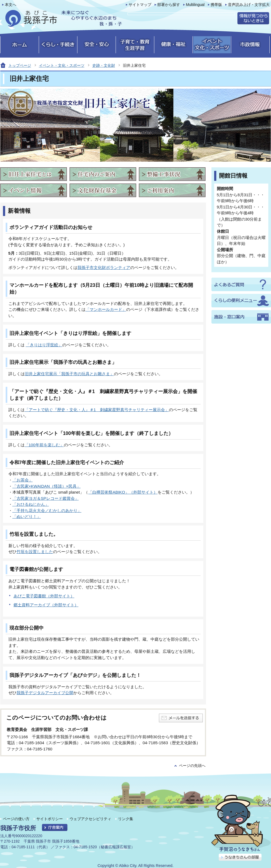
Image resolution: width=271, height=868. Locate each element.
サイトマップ (140, 5)
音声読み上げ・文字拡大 (249, 5)
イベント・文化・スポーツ (62, 65)
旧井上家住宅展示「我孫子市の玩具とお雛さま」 (69, 374)
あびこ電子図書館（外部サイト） (44, 596)
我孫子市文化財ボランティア (104, 267)
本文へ (11, 5)
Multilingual (195, 5)
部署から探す (169, 5)
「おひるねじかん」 (31, 504)
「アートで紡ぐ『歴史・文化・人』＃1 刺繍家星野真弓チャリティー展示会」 (97, 410)
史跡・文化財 (104, 65)
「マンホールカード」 (106, 309)
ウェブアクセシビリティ (90, 819)
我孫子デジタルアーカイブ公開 (45, 693)
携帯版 (216, 5)
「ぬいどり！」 (27, 516)
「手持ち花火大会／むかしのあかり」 (47, 511)
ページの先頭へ (192, 766)
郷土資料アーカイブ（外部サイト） (46, 605)
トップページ (20, 65)
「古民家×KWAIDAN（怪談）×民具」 (47, 486)
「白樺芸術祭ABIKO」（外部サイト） (123, 492)
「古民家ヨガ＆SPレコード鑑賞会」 (46, 498)
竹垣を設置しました (35, 552)
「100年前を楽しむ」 (44, 445)
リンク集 (126, 819)
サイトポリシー (50, 819)
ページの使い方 (16, 819)
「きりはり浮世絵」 (44, 345)
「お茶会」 (23, 480)
